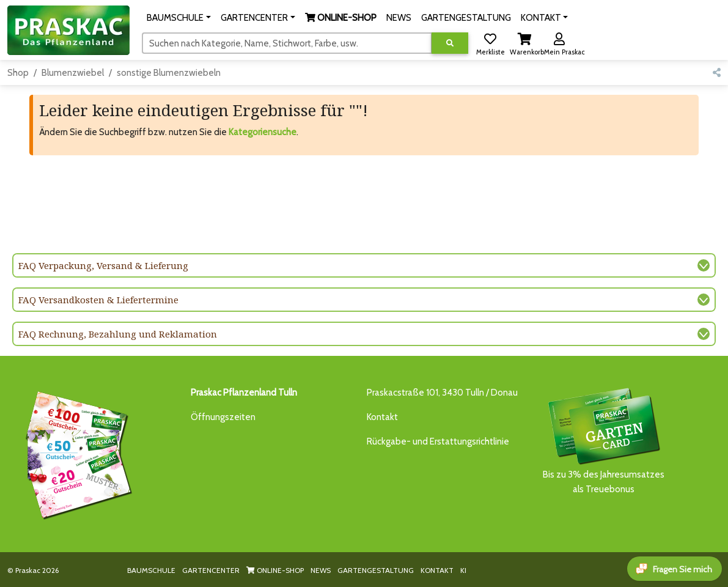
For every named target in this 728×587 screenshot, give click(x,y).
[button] (179, 18)
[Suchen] (287, 43)
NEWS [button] (399, 18)
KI (463, 570)
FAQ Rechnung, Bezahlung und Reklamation (118, 334)
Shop (18, 73)
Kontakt (382, 417)
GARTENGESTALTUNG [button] (466, 18)
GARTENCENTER (211, 570)
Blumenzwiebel (73, 73)
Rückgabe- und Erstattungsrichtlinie (438, 441)
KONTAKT (437, 570)
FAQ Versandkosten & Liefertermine (98, 300)
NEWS (321, 570)
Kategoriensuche (263, 132)
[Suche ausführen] (450, 43)
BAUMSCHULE (151, 570)
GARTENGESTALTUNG (376, 570)
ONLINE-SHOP (275, 570)
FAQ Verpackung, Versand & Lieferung (103, 265)
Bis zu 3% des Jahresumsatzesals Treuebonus (603, 440)
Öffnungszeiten (223, 417)
